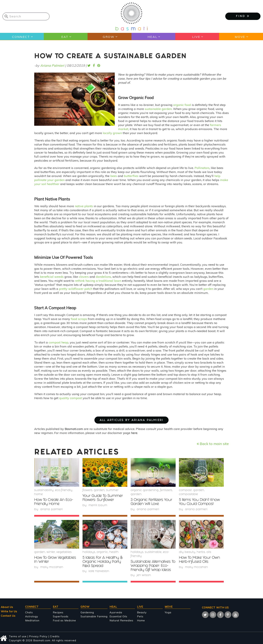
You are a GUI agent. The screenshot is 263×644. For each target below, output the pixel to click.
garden (208, 289)
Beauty (142, 612)
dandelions (103, 277)
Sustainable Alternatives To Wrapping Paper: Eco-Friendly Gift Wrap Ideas (153, 566)
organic (102, 552)
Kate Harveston (99, 571)
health (114, 552)
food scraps (79, 319)
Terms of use (18, 636)
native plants (84, 206)
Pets (140, 616)
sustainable (153, 552)
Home (38, 494)
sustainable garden (158, 109)
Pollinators (202, 168)
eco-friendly (64, 490)
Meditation (32, 620)
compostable (188, 494)
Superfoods (61, 616)
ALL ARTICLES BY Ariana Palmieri (131, 420)
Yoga (168, 612)
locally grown (112, 133)
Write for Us (9, 611)
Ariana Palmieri (52, 65)
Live (196, 37)
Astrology (32, 616)
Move (240, 37)
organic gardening (145, 490)
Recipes (58, 612)
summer (112, 490)
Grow (109, 37)
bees (114, 176)
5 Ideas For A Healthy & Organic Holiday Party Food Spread (104, 562)
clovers (84, 277)
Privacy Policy (38, 636)
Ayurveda (116, 612)
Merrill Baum (98, 505)
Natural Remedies (121, 620)
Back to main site (213, 444)
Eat (65, 37)
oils (209, 552)
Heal (152, 37)
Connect (21, 37)
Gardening (87, 612)
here (134, 433)
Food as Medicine (64, 620)
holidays (89, 552)
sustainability (44, 490)
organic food (182, 105)
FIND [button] (243, 16)
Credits (55, 636)
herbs (201, 552)
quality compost (71, 398)
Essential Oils (118, 616)
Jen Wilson (144, 575)
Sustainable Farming (94, 616)
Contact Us (8, 615)
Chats (29, 612)
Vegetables (64, 552)
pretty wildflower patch (76, 289)
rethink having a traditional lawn (98, 281)
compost (185, 490)
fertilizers (166, 490)
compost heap (59, 342)
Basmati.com (74, 429)
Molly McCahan (52, 567)
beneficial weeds (52, 277)
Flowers (87, 490)
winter (51, 552)
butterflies (131, 176)
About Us (7, 607)
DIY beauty (187, 552)
